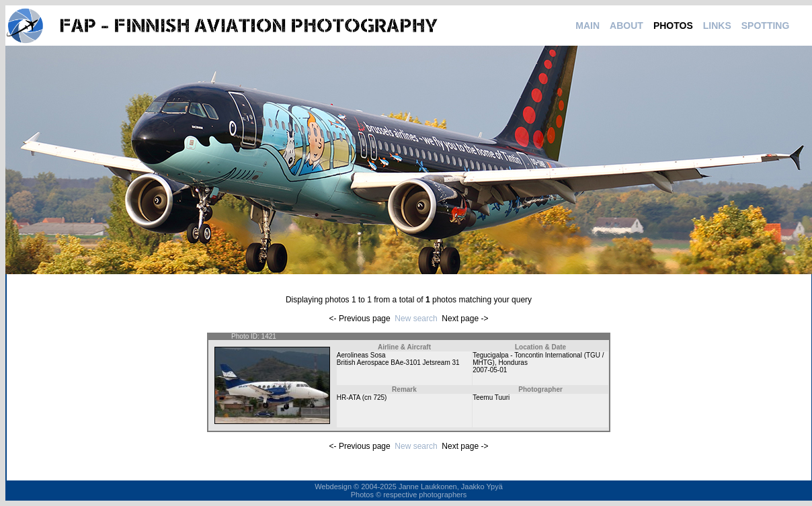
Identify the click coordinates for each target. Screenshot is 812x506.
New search (416, 319)
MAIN (587, 26)
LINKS (717, 26)
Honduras (513, 363)
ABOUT (626, 26)
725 (379, 397)
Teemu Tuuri (491, 397)
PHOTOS (673, 26)
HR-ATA (349, 397)
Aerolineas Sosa (361, 355)
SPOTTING (766, 26)
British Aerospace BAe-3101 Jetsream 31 (398, 363)
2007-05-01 (490, 370)
